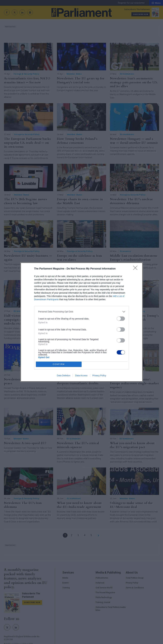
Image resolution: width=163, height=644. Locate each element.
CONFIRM (59, 364)
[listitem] (82, 312)
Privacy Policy (99, 375)
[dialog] (82, 322)
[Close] (136, 269)
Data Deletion (64, 375)
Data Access (81, 375)
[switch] (121, 319)
